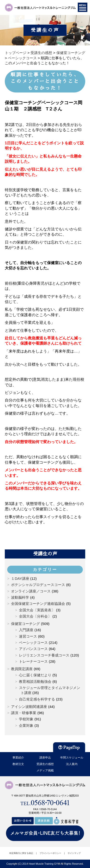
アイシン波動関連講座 (29, 707)
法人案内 (72, 764)
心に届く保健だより (35, 675)
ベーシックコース (33, 643)
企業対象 (26, 725)
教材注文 (18, 764)
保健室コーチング (25, 624)
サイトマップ (74, 853)
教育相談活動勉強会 (35, 681)
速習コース (28, 636)
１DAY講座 (20, 578)
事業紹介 (18, 758)
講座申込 (45, 758)
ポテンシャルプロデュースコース (38, 585)
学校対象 (26, 719)
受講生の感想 (45, 764)
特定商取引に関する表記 (21, 853)
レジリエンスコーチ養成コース (44, 655)
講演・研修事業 (24, 713)
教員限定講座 (22, 669)
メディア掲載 (45, 770)
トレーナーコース (33, 661)
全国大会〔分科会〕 (35, 616)
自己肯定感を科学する (37, 699)
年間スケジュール (72, 758)
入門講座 (26, 630)
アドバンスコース (33, 649)
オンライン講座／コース (31, 591)
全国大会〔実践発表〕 (37, 610)
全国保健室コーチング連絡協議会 (38, 604)
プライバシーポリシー (50, 853)
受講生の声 (45, 554)
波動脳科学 (20, 597)
